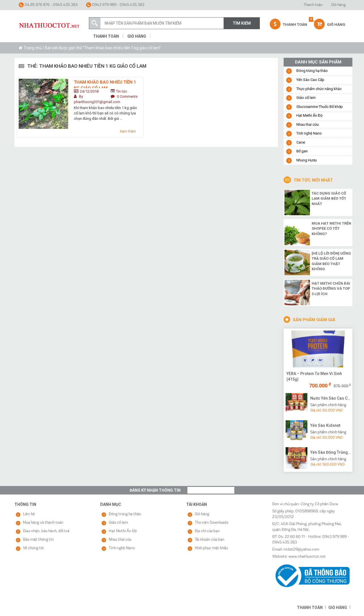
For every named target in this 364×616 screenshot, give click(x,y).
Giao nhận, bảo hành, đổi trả (46, 531)
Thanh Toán (288, 24)
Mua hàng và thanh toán (43, 523)
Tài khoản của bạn (210, 540)
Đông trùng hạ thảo (312, 71)
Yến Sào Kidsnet (325, 425)
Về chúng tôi (33, 548)
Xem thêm (128, 131)
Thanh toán (313, 5)
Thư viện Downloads (212, 523)
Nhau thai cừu (308, 124)
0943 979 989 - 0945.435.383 (115, 5)
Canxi (301, 142)
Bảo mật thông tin (38, 540)
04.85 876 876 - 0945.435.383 (48, 5)
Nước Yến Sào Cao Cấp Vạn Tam (331, 398)
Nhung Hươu (307, 160)
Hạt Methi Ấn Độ (309, 115)
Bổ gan (302, 151)
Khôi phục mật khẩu (211, 548)
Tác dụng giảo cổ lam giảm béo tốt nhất (329, 199)
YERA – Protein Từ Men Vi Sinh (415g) (314, 376)
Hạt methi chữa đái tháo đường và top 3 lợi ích (331, 289)
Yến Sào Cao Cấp (310, 80)
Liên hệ (29, 514)
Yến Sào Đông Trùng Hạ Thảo (331, 452)
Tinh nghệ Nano (309, 133)
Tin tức (122, 91)
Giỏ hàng (338, 5)
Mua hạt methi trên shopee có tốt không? (331, 229)
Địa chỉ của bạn (207, 531)
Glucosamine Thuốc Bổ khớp (320, 107)
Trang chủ (33, 48)
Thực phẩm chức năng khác (319, 89)
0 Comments (127, 96)
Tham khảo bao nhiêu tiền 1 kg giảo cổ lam (105, 84)
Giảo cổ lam (306, 98)
